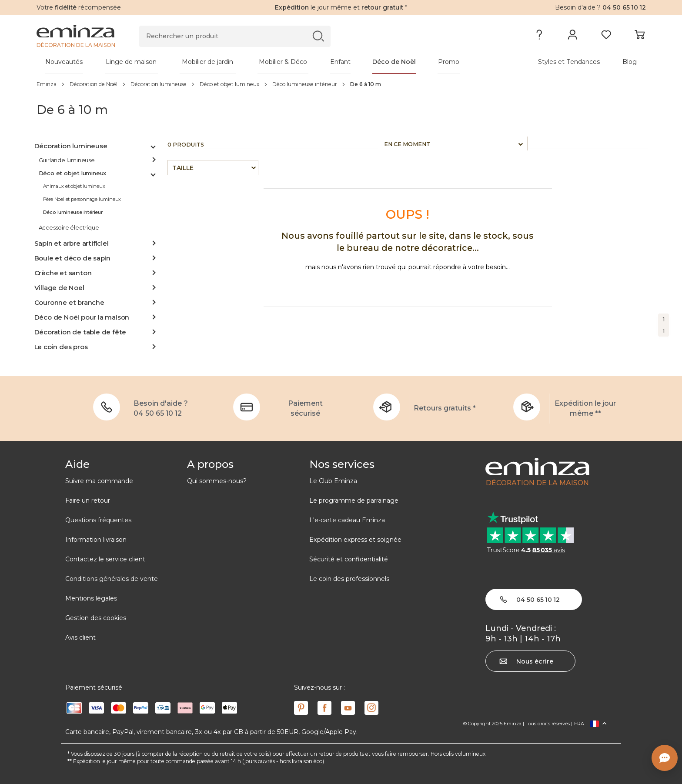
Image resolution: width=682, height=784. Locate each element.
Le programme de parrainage (354, 500)
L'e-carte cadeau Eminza (347, 520)
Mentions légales (91, 598)
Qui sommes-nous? (217, 481)
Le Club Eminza (333, 481)
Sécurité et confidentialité (349, 559)
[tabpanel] (266, 62)
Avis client (80, 637)
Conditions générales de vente (112, 579)
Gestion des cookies (96, 618)
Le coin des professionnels (349, 579)
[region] (341, 84)
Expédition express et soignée (355, 540)
